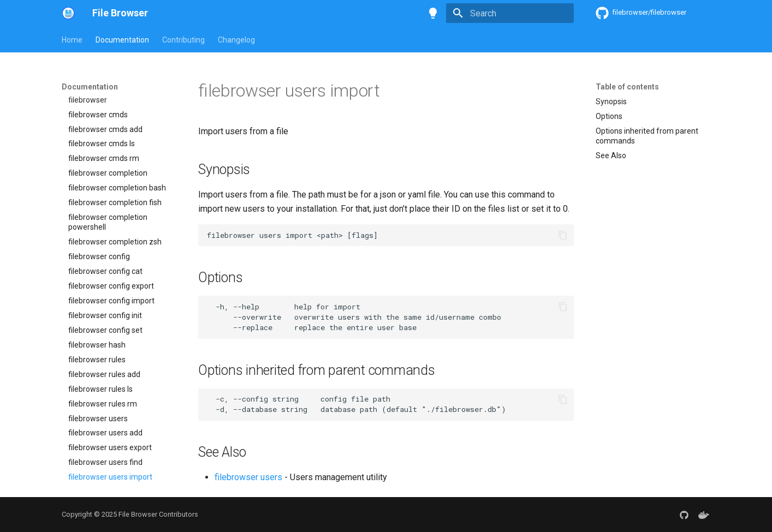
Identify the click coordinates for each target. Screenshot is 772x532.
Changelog (236, 40)
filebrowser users (248, 477)
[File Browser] (68, 13)
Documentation (122, 40)
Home (72, 40)
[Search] (510, 13)
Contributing (183, 40)
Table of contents (627, 87)
